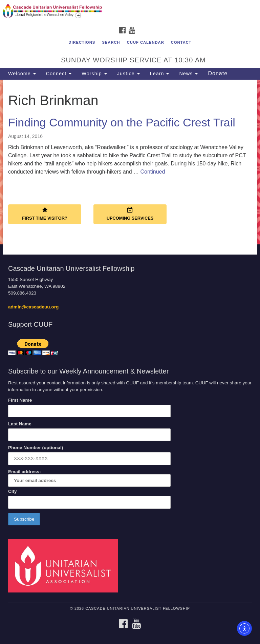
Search (111, 42)
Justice (128, 74)
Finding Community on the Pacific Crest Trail (122, 122)
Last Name (20, 424)
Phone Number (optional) (36, 448)
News (188, 74)
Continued (153, 172)
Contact (181, 42)
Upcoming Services (130, 214)
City (13, 491)
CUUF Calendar (146, 42)
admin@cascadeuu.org (33, 307)
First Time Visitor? (45, 214)
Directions (82, 42)
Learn (160, 74)
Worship (94, 74)
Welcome (22, 74)
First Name (20, 400)
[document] (130, 162)
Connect (59, 74)
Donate (218, 73)
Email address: (89, 478)
